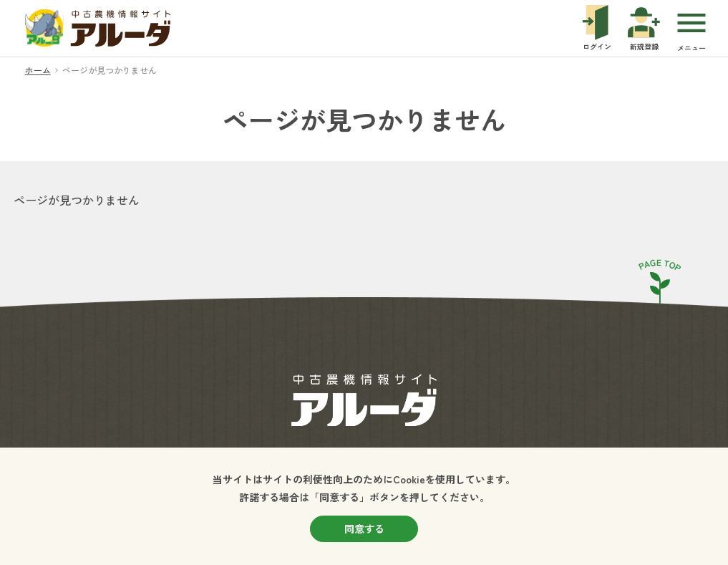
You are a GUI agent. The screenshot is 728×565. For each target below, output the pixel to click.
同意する (364, 528)
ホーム (38, 70)
